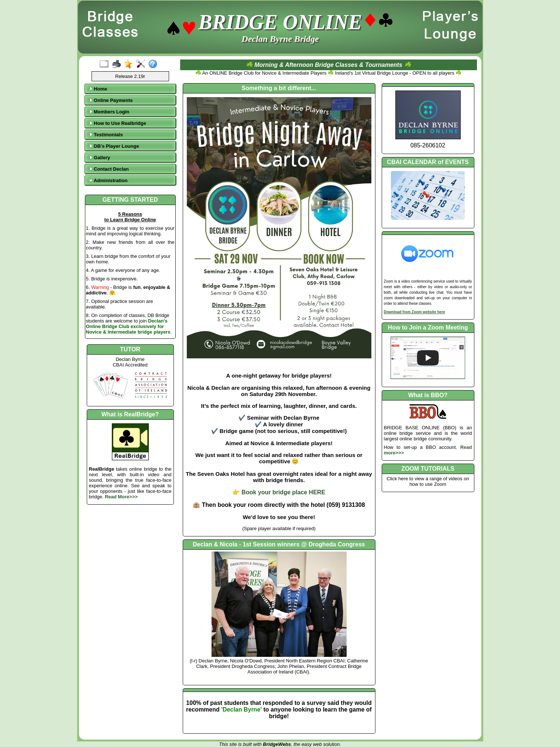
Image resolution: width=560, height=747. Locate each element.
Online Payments (111, 100)
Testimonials (106, 135)
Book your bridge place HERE (283, 492)
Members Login (109, 112)
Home (98, 89)
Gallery (100, 158)
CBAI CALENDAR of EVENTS (428, 162)
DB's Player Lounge (114, 146)
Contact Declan (109, 169)
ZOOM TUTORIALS (428, 469)
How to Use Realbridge (118, 123)
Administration (108, 180)
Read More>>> (121, 497)
